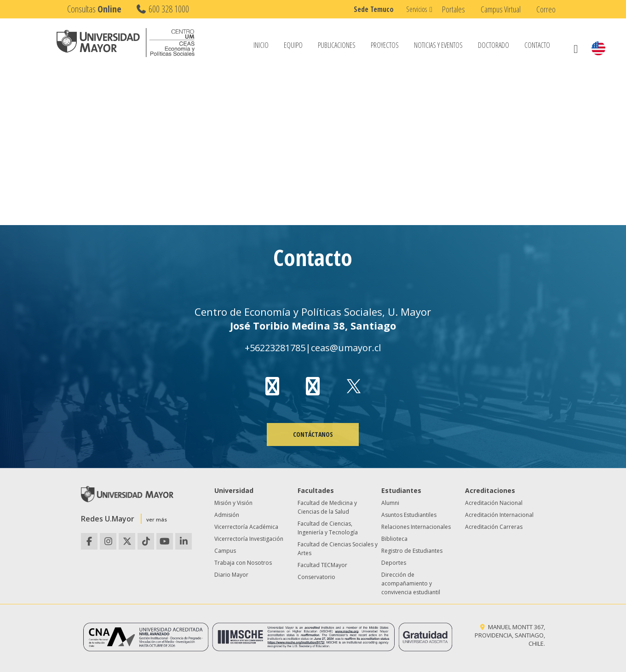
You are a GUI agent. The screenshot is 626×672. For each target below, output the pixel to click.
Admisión (227, 515)
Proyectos (385, 46)
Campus (225, 551)
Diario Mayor (231, 575)
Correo (546, 9)
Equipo (293, 46)
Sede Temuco (374, 9)
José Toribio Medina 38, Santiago (313, 325)
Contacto (537, 46)
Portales (454, 9)
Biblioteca (394, 539)
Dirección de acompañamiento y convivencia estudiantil (411, 583)
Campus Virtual (501, 9)
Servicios (416, 9)
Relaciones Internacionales (416, 527)
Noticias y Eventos (438, 46)
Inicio (261, 46)
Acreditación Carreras (494, 527)
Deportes (394, 563)
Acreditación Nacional (494, 503)
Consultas (94, 9)
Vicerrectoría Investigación (249, 539)
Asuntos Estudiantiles (409, 515)
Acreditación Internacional (499, 515)
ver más (157, 519)
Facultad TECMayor (322, 565)
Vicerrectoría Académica (246, 527)
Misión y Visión (233, 503)
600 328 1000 (162, 9)
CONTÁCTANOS (313, 434)
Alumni (390, 503)
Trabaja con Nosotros (243, 563)
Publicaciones (337, 46)
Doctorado (494, 46)
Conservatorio (316, 577)
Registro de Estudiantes (412, 551)
